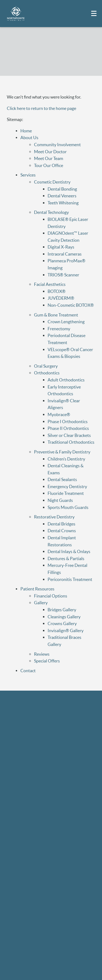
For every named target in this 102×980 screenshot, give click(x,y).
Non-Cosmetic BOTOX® (71, 305)
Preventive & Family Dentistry (62, 452)
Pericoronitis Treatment (70, 579)
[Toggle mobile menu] (94, 13)
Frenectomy (59, 329)
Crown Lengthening (66, 322)
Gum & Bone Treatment (56, 315)
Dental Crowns (62, 531)
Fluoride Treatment (66, 493)
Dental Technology (51, 212)
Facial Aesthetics (50, 284)
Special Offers (47, 661)
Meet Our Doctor (50, 152)
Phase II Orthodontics (68, 428)
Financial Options (51, 596)
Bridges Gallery (62, 610)
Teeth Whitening (63, 203)
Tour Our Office (49, 165)
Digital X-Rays (61, 247)
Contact (28, 671)
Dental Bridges (61, 524)
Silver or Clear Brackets (69, 435)
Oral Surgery (46, 366)
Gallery (41, 603)
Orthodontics (47, 373)
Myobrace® (59, 414)
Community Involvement (57, 145)
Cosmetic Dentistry (52, 182)
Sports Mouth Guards (68, 507)
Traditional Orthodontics (71, 442)
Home (26, 131)
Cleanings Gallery (64, 617)
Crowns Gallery (62, 623)
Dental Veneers (62, 196)
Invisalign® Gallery (66, 631)
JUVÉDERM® (61, 298)
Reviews (42, 654)
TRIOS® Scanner (63, 275)
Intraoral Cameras (65, 254)
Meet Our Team (49, 158)
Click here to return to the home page (41, 108)
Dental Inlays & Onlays (69, 551)
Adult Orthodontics (66, 380)
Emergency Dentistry (67, 486)
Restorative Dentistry (54, 517)
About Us (29, 138)
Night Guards (60, 500)
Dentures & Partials (66, 558)
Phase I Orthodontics (68, 422)
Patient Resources (37, 589)
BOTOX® (57, 291)
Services (28, 175)
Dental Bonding (62, 189)
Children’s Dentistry (66, 459)
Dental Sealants (62, 479)
